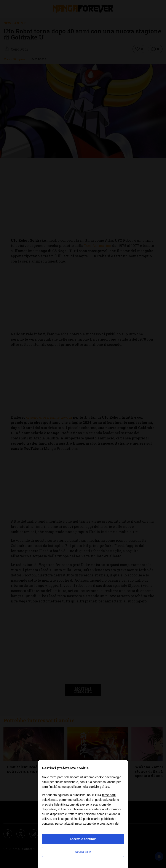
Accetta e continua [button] (83, 839)
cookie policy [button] (99, 787)
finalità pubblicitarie (86, 819)
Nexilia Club (83, 852)
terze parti (109, 795)
